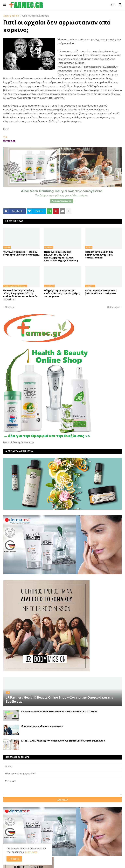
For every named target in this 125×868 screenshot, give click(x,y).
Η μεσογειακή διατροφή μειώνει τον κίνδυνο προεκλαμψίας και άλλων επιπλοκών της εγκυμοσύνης (61, 256)
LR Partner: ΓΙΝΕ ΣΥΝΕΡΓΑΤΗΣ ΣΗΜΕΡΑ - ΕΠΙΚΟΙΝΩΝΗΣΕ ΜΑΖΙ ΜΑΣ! (59, 711)
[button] (4, 5)
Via (5, 137)
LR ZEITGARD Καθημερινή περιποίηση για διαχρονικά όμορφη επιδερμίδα (63, 741)
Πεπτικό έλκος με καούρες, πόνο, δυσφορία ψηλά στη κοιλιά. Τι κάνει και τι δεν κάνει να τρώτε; (21, 295)
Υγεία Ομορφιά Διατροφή (35, 16)
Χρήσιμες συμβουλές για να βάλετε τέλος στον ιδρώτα (101, 292)
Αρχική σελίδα (11, 16)
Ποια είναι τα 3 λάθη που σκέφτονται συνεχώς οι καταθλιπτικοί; (99, 255)
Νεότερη (10, 307)
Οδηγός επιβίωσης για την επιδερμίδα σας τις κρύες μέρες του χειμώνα (62, 293)
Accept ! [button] (14, 859)
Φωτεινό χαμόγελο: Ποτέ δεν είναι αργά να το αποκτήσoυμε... (22, 253)
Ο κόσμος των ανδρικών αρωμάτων (42, 726)
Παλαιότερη (114, 307)
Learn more (31, 852)
